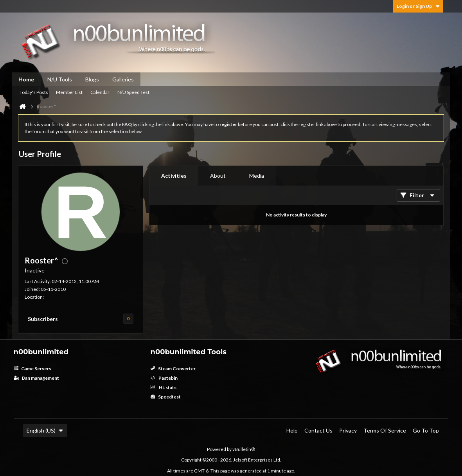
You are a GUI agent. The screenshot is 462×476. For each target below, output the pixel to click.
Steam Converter (173, 369)
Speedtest (166, 397)
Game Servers (32, 369)
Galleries (123, 79)
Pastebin (164, 378)
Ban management (36, 378)
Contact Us (318, 430)
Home (26, 79)
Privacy (348, 430)
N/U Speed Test (133, 92)
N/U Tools (60, 79)
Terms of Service (385, 430)
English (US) (45, 430)
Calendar (100, 92)
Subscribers (43, 319)
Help (292, 430)
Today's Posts (34, 92)
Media (257, 176)
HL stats (164, 387)
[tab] (174, 176)
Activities (174, 176)
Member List (69, 92)
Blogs (92, 79)
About (218, 176)
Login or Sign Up (418, 6)
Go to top (426, 430)
